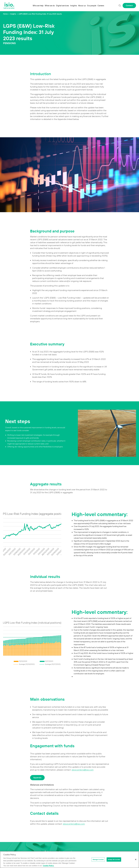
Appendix (37, 778)
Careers (101, 6)
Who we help (38, 6)
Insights (74, 6)
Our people (92, 6)
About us (82, 6)
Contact (129, 5)
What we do (50, 6)
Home (5, 14)
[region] (69, 860)
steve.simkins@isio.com (83, 770)
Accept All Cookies (114, 859)
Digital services (62, 6)
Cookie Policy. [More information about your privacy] (48, 866)
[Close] (136, 859)
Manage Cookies (98, 859)
